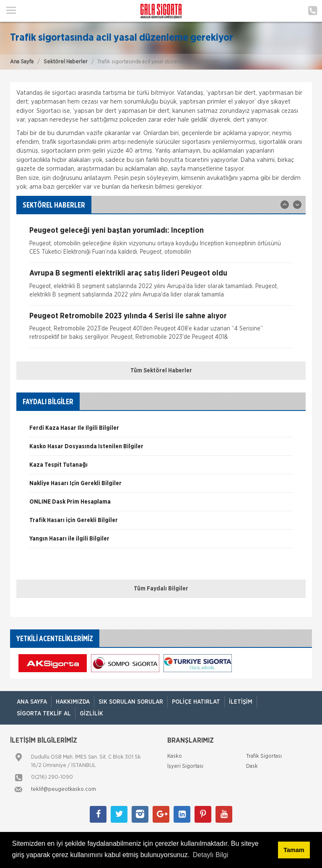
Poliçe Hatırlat (196, 702)
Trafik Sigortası (264, 756)
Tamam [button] (294, 850)
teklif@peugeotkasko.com (64, 789)
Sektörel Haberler (66, 62)
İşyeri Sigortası (185, 766)
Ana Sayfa (22, 62)
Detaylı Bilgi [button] (210, 855)
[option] (161, 245)
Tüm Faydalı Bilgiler (161, 589)
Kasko (175, 756)
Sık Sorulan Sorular (131, 702)
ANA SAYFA (32, 702)
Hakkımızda (73, 702)
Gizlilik (91, 714)
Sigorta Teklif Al (44, 714)
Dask (252, 766)
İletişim (241, 702)
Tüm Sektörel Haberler (161, 371)
